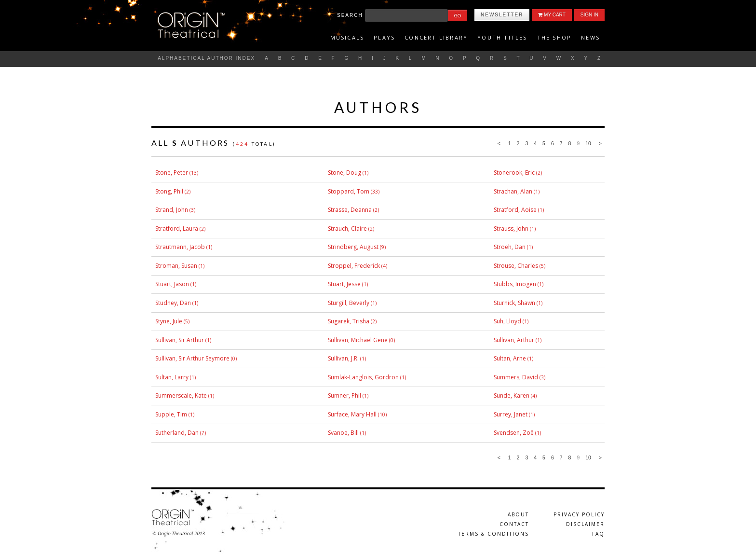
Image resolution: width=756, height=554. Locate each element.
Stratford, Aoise (515, 210)
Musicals (347, 37)
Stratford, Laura (177, 229)
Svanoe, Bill (343, 433)
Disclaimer (585, 524)
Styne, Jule (169, 321)
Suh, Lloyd (507, 321)
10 (588, 143)
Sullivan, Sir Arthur (180, 340)
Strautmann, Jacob (180, 247)
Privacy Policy (579, 514)
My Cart (552, 15)
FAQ (598, 534)
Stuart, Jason (172, 284)
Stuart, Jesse (344, 284)
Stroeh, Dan (510, 247)
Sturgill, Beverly (349, 303)
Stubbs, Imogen (515, 284)
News (590, 37)
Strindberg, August (353, 247)
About (518, 514)
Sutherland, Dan (177, 433)
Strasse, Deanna (350, 210)
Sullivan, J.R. (343, 358)
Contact (514, 524)
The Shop (554, 37)
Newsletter (502, 15)
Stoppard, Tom (349, 191)
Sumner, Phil (344, 395)
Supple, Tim (171, 414)
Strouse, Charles (516, 266)
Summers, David (516, 377)
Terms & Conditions (493, 534)
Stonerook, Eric (514, 173)
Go (458, 15)
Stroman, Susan (176, 266)
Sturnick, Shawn (514, 303)
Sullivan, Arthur (514, 340)
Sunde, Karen (512, 395)
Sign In (589, 15)
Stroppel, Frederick (354, 266)
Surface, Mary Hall (352, 414)
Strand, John (172, 210)
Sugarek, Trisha (349, 321)
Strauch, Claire (347, 229)
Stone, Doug (344, 173)
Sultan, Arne (510, 358)
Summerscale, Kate (181, 395)
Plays (384, 37)
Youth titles (502, 37)
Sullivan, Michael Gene (358, 340)
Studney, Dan (173, 303)
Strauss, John (511, 229)
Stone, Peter (172, 173)
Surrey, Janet (511, 414)
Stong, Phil (169, 191)
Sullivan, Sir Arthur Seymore (192, 358)
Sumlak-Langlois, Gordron (363, 377)
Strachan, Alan (513, 191)
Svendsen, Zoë (514, 433)
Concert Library (436, 37)
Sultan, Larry (172, 377)
